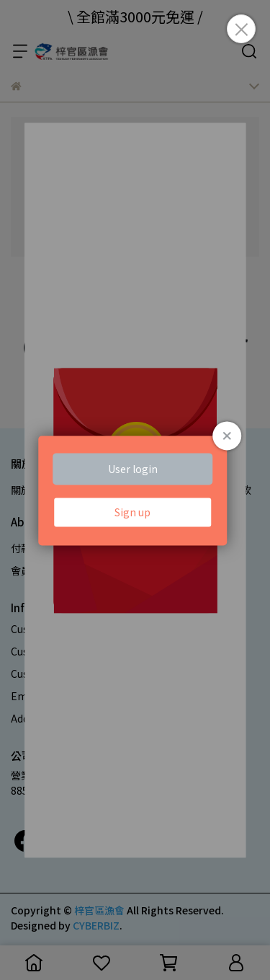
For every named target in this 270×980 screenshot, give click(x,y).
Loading (135, 490)
